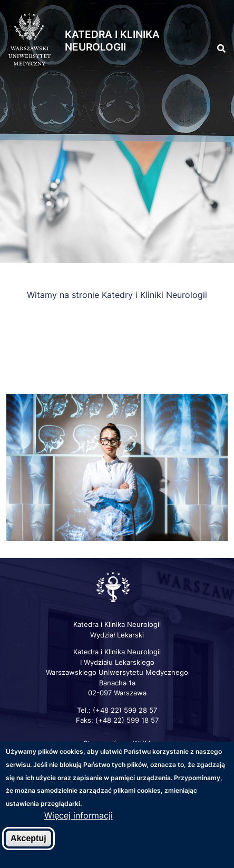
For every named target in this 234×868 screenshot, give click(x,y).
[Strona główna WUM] (30, 40)
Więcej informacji (79, 817)
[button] (214, 26)
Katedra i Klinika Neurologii (112, 41)
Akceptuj (28, 839)
